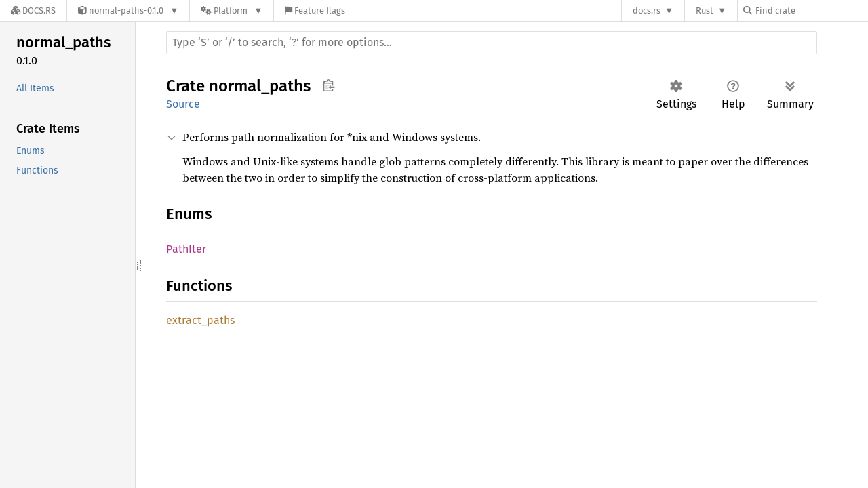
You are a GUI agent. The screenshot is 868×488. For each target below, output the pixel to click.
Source (183, 104)
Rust (705, 11)
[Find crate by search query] (811, 11)
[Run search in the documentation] (492, 43)
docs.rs (647, 11)
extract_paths (200, 320)
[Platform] (232, 11)
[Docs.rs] (33, 11)
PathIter (186, 249)
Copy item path (329, 85)
